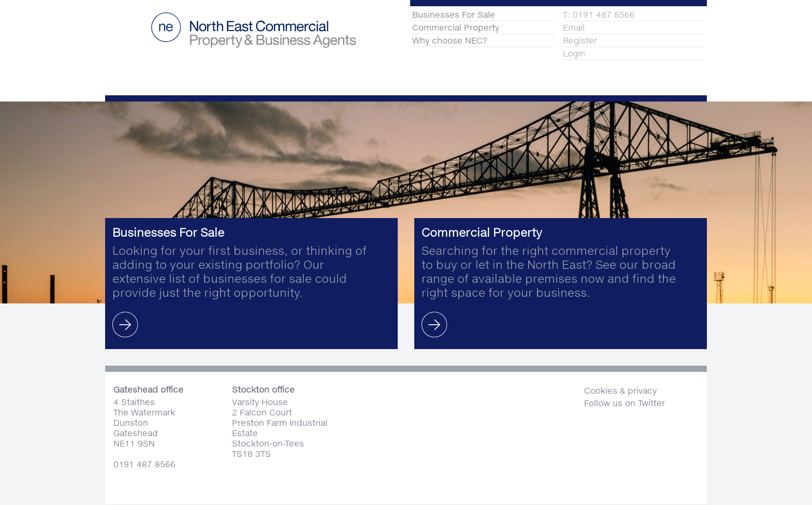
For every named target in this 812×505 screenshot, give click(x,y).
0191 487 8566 (144, 464)
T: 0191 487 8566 (599, 14)
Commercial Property (456, 27)
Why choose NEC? (450, 40)
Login (574, 53)
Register (580, 40)
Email (574, 27)
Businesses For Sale (454, 14)
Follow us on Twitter (625, 403)
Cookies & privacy (620, 390)
